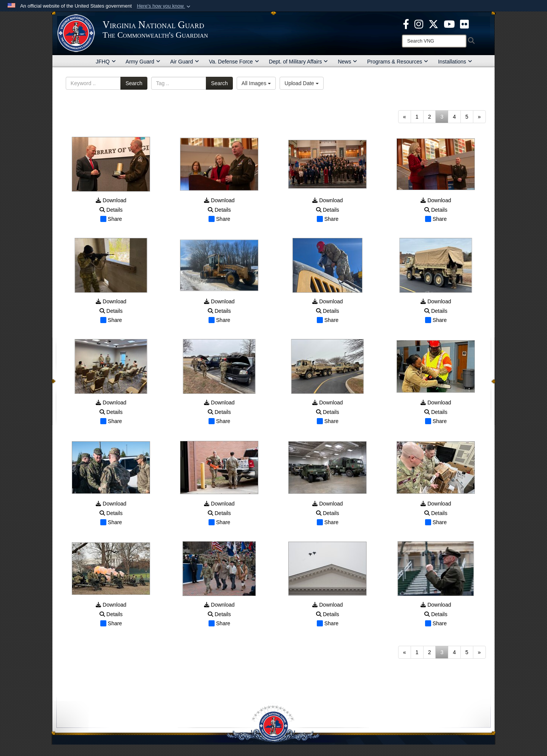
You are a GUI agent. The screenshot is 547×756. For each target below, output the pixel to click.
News (347, 62)
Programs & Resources (398, 62)
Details (111, 210)
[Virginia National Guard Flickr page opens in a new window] (464, 24)
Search (134, 83)
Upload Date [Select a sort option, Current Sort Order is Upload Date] (302, 83)
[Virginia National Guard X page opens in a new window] (433, 24)
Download (111, 200)
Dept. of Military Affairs (299, 62)
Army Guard (143, 62)
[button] (164, 6)
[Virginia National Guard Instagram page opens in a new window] (419, 24)
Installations (455, 62)
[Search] (434, 41)
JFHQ (106, 62)
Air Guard (185, 62)
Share (111, 219)
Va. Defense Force (234, 62)
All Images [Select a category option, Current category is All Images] (256, 83)
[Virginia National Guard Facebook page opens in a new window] (406, 24)
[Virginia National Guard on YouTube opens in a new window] (449, 24)
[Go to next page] (479, 117)
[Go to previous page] (405, 117)
